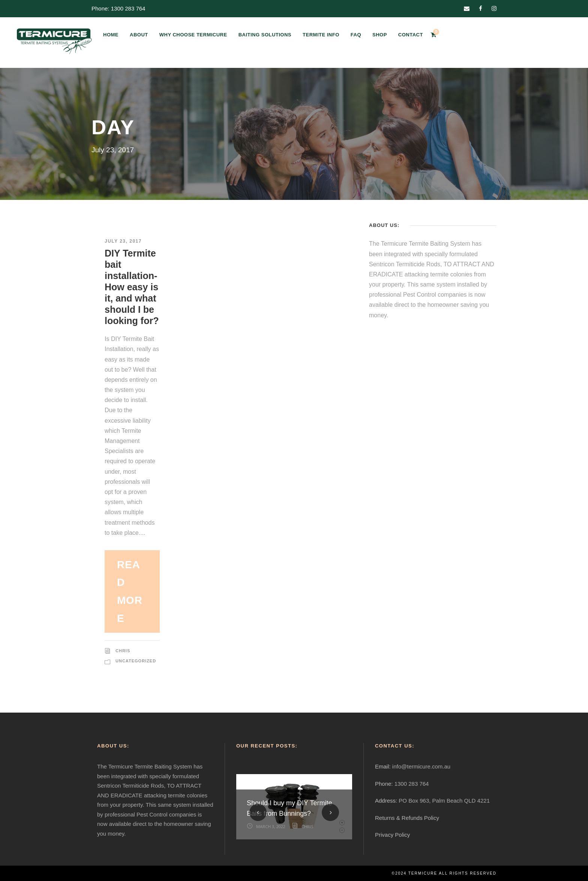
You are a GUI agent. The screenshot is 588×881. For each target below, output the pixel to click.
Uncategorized (136, 661)
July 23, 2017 (123, 241)
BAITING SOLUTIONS (265, 35)
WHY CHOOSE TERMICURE (193, 35)
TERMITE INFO (321, 35)
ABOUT (139, 35)
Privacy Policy (392, 835)
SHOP (380, 35)
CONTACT (411, 35)
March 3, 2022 (271, 826)
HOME (111, 35)
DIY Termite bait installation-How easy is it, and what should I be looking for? (132, 287)
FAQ (356, 35)
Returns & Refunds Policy (407, 818)
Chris (123, 651)
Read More (130, 591)
